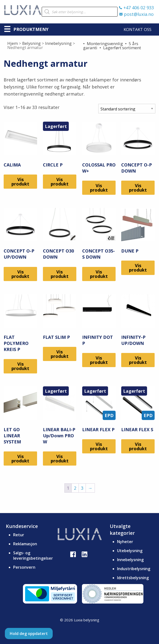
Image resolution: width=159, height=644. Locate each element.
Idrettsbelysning (133, 578)
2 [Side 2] (75, 488)
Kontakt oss (138, 29)
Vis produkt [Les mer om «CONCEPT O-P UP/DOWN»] (20, 274)
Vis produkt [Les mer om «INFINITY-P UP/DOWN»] (138, 360)
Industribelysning (134, 569)
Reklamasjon (25, 544)
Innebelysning (58, 43)
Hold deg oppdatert (29, 634)
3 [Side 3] (82, 488)
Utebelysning (130, 551)
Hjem (13, 43)
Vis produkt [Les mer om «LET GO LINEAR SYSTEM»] (20, 459)
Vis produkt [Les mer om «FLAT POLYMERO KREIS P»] (20, 366)
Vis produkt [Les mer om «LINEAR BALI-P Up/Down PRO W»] (60, 459)
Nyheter (125, 542)
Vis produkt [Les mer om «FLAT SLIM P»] (60, 354)
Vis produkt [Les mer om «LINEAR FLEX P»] (99, 446)
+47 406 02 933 (136, 8)
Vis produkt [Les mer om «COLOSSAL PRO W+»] (99, 188)
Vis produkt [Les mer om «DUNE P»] (138, 268)
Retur (19, 535)
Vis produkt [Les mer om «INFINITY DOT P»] (99, 360)
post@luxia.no (136, 14)
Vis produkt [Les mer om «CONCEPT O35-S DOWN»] (99, 274)
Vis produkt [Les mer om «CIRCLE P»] (60, 182)
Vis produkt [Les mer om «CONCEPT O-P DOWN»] (138, 188)
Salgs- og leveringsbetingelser (33, 556)
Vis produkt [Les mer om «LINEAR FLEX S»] (138, 446)
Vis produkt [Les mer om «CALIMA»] (20, 182)
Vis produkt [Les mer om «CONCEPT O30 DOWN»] (60, 274)
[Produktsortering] (127, 109)
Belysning (31, 43)
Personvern (24, 567)
